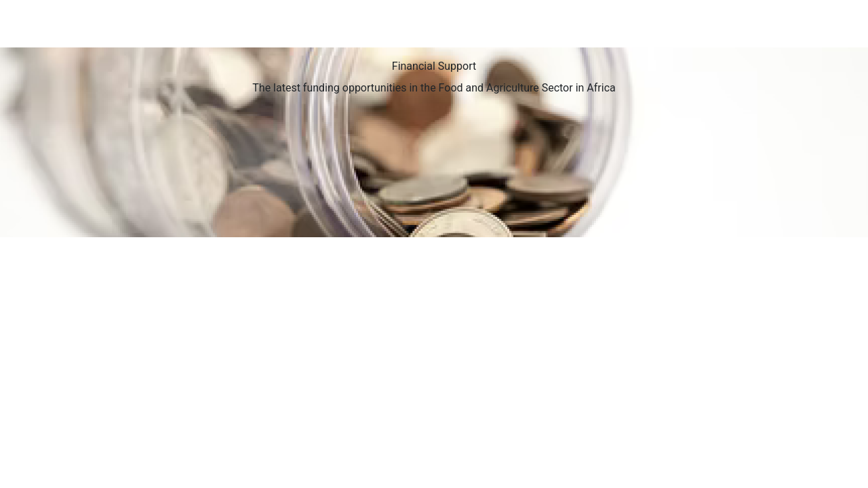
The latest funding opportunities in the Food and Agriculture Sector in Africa (434, 88)
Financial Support (434, 66)
